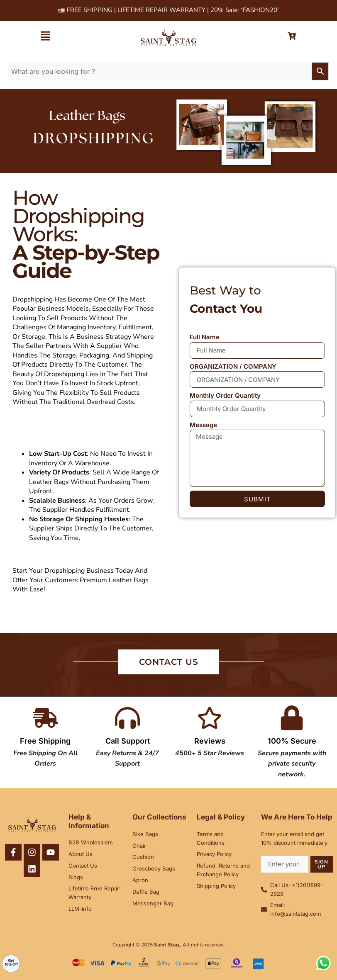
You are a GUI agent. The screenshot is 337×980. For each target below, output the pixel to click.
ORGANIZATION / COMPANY (233, 366)
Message (203, 425)
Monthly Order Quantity (225, 395)
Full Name (205, 337)
